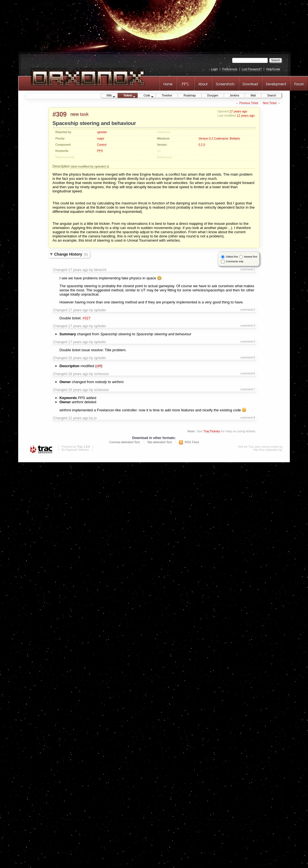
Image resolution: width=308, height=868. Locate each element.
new (74, 114)
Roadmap (190, 95)
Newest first (251, 256)
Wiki (108, 96)
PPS (100, 151)
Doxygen (213, 95)
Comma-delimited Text (124, 442)
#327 (87, 318)
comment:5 (248, 357)
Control (102, 145)
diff (99, 366)
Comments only (235, 261)
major (101, 139)
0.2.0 (202, 145)
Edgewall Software (77, 450)
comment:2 (248, 310)
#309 (60, 114)
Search (272, 95)
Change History (71, 254)
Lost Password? (252, 69)
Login (214, 69)
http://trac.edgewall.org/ (268, 450)
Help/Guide (273, 69)
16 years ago (78, 358)
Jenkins (234, 95)
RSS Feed (192, 442)
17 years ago (238, 111)
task (84, 114)
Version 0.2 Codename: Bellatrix (219, 139)
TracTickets (212, 431)
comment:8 (248, 418)
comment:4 (248, 341)
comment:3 (248, 325)
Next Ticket (270, 103)
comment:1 (248, 269)
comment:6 (248, 373)
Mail (253, 95)
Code (146, 96)
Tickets (127, 96)
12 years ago (246, 115)
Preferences (230, 69)
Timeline (167, 95)
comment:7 (248, 389)
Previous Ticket (249, 103)
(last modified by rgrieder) (89, 166)
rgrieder (102, 132)
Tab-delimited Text (159, 442)
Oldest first (232, 256)
